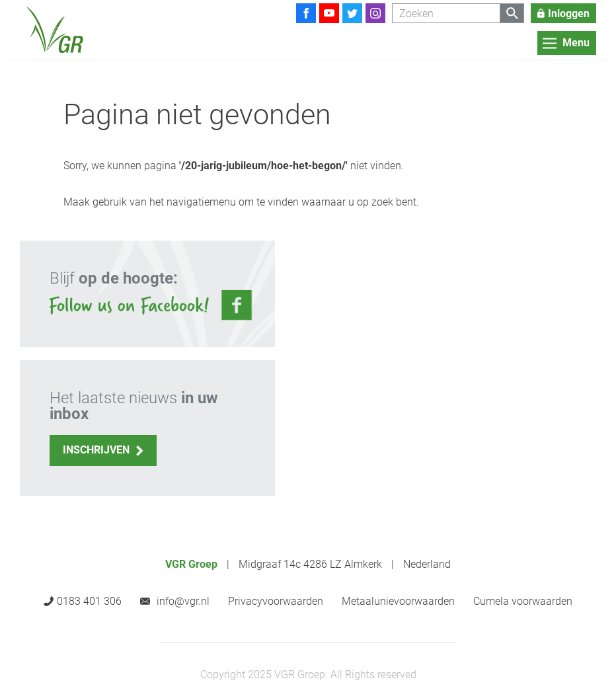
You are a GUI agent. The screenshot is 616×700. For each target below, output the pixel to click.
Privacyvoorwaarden (276, 601)
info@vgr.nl (183, 601)
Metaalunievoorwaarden (398, 601)
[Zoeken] (446, 13)
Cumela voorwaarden (523, 601)
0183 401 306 (89, 601)
